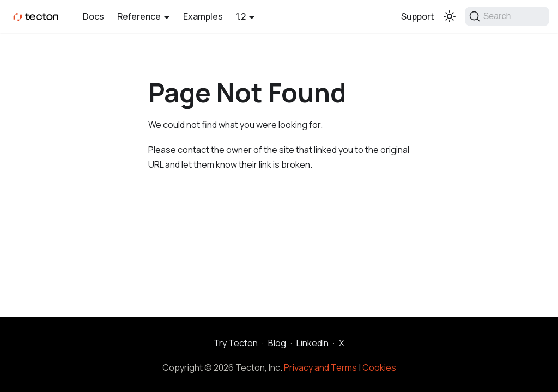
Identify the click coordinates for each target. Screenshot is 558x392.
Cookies (379, 367)
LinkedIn (313, 343)
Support (418, 16)
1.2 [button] (241, 16)
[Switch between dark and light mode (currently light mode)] (450, 16)
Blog (277, 343)
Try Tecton (236, 343)
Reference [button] (139, 16)
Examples (203, 16)
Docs (93, 16)
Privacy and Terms (320, 367)
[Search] (507, 16)
